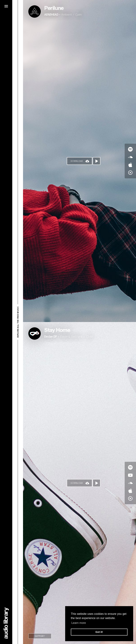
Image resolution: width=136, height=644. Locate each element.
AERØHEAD (51, 15)
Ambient (66, 15)
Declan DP (51, 337)
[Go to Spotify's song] (130, 149)
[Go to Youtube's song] (130, 475)
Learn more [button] (79, 623)
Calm (79, 15)
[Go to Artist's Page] (35, 11)
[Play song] (97, 161)
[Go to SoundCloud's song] (130, 157)
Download (77, 161)
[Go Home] (6, 623)
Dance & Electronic (71, 337)
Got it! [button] (99, 632)
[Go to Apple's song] (130, 165)
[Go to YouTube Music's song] (130, 173)
